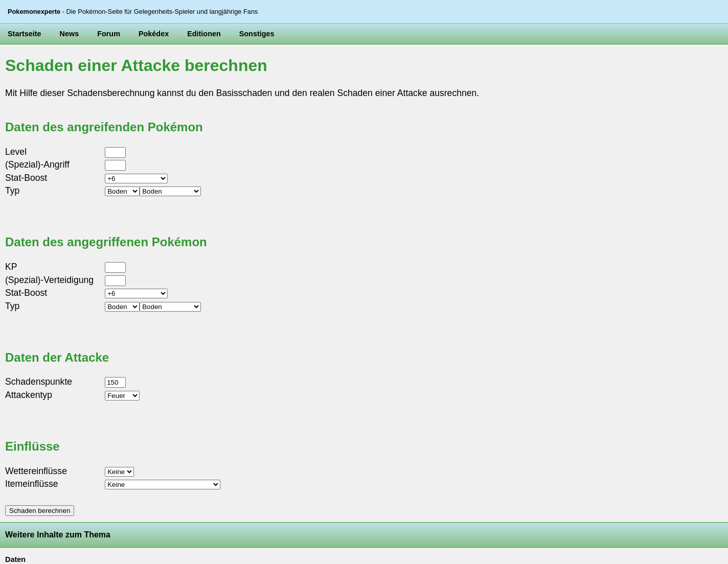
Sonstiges (257, 34)
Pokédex (154, 34)
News (70, 34)
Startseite (25, 34)
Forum (109, 34)
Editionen (204, 34)
